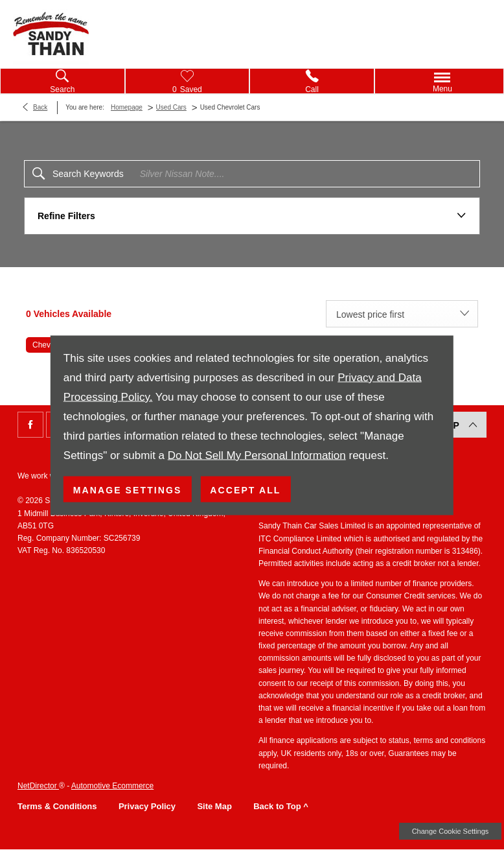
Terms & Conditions (57, 806)
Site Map (214, 806)
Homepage (127, 107)
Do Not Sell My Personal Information (257, 455)
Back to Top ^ (281, 806)
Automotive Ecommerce (112, 786)
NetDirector (38, 786)
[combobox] (402, 314)
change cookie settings (450, 831)
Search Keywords (88, 174)
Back (40, 107)
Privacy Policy (147, 806)
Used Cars (171, 107)
